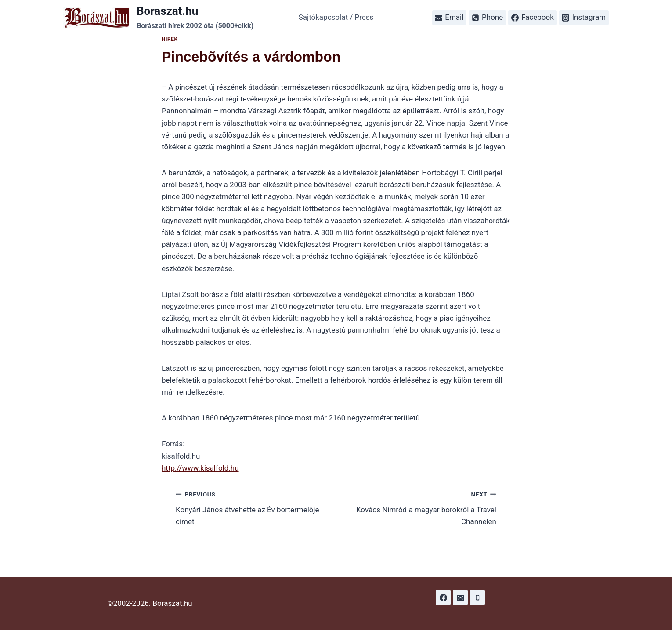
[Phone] (477, 597)
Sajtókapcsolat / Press (336, 17)
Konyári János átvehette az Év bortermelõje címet (252, 507)
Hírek (170, 39)
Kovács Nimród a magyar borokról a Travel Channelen (420, 507)
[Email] (460, 597)
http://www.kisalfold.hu (200, 468)
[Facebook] (443, 597)
